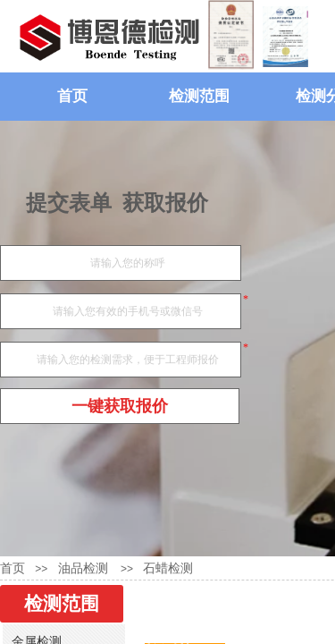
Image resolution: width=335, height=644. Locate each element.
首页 (72, 96)
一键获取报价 (120, 406)
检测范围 (199, 96)
